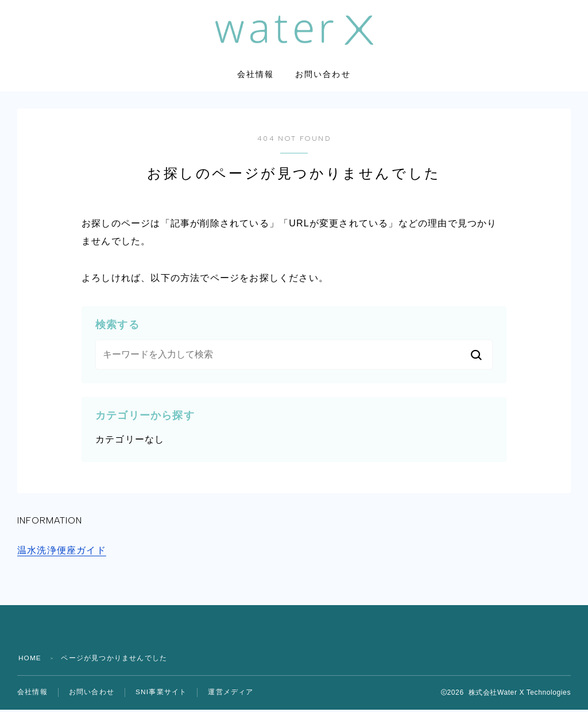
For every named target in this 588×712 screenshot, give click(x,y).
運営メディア (231, 695)
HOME (30, 660)
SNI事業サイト (161, 695)
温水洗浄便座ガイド (62, 553)
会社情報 (256, 77)
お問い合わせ (323, 77)
